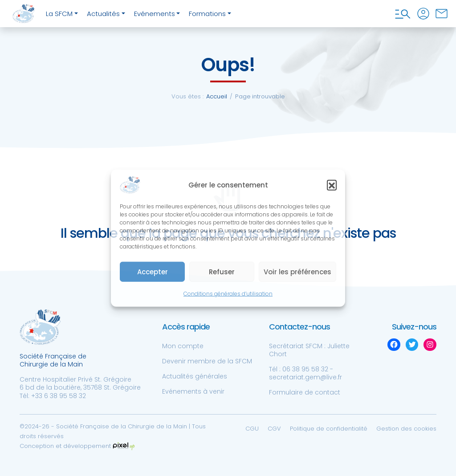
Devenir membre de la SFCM (207, 361)
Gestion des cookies (406, 429)
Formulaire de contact (305, 392)
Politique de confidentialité (329, 429)
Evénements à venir (193, 391)
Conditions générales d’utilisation (228, 294)
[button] (332, 185)
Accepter (153, 272)
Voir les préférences (297, 272)
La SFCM (59, 14)
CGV (274, 429)
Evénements (155, 14)
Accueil (217, 96)
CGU (252, 429)
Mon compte (183, 346)
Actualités (103, 14)
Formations (207, 14)
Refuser (222, 272)
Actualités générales (195, 376)
